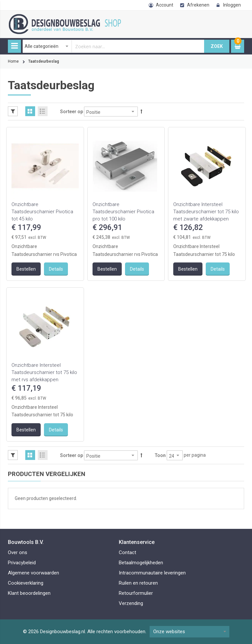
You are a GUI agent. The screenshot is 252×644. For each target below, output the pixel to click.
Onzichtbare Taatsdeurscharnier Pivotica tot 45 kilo (42, 212)
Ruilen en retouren (138, 583)
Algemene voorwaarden (33, 573)
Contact (127, 552)
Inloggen (232, 5)
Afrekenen (198, 5)
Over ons (18, 552)
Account (165, 5)
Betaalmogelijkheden (141, 563)
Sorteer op (72, 112)
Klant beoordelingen (29, 593)
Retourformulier (136, 593)
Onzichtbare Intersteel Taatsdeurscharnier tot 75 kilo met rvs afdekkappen (44, 372)
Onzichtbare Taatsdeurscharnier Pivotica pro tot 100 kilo (123, 212)
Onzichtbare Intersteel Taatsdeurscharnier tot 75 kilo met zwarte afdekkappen (206, 212)
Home (13, 61)
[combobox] (114, 46)
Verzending (131, 603)
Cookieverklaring (26, 583)
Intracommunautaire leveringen (152, 573)
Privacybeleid (22, 563)
